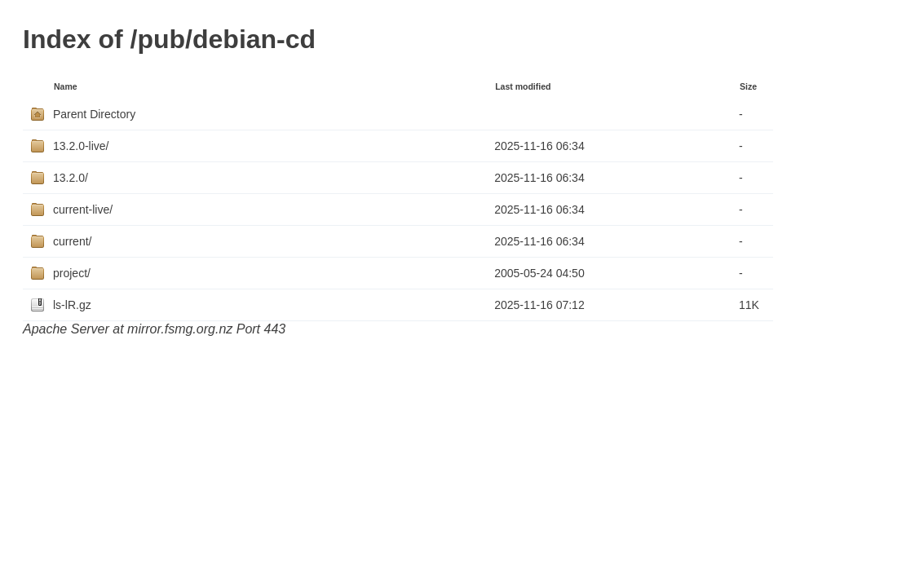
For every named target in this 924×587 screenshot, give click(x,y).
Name (66, 86)
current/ (72, 241)
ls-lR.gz (72, 305)
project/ (72, 273)
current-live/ (83, 210)
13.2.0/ (71, 178)
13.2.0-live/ (81, 146)
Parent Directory (94, 114)
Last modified (523, 86)
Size (748, 86)
